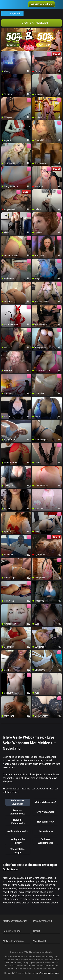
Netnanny (38, 969)
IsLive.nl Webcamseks (18, 822)
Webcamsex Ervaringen (18, 802)
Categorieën (12, 13)
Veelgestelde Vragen (18, 851)
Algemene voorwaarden (15, 921)
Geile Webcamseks (18, 831)
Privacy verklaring (43, 921)
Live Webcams (45, 831)
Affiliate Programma (13, 941)
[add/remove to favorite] (4, 54)
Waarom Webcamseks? (18, 812)
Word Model (39, 941)
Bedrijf (37, 931)
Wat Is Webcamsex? (45, 802)
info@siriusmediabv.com (47, 973)
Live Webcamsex (45, 812)
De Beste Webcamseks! (45, 841)
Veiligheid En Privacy (18, 841)
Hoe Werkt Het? (45, 822)
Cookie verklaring (12, 931)
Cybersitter (50, 969)
